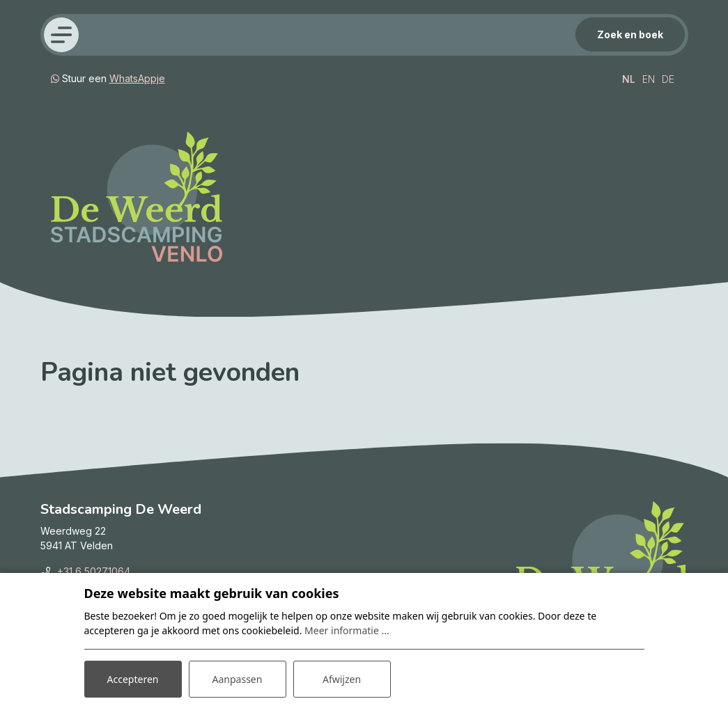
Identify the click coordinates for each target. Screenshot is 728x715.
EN (649, 79)
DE (668, 79)
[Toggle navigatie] (61, 35)
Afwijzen (342, 679)
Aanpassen (238, 679)
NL (629, 79)
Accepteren (133, 679)
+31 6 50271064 (94, 571)
